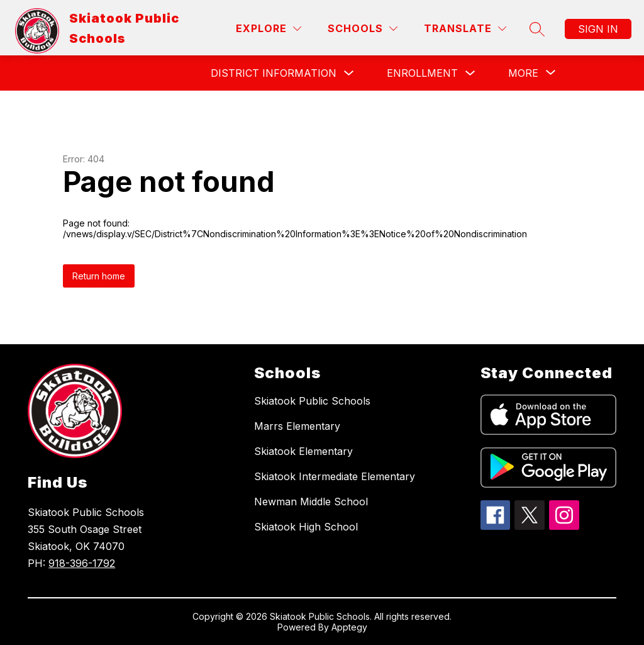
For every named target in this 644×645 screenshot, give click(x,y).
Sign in (598, 29)
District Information (274, 73)
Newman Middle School (311, 502)
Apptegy (349, 627)
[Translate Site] (465, 29)
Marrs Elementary (297, 426)
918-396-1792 (82, 563)
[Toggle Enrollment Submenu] (470, 73)
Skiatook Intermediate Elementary (335, 476)
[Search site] (537, 29)
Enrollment (422, 73)
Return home (99, 276)
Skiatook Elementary (303, 451)
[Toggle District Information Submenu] (349, 73)
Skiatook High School (306, 527)
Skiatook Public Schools (312, 401)
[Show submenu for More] (523, 73)
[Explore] (269, 29)
